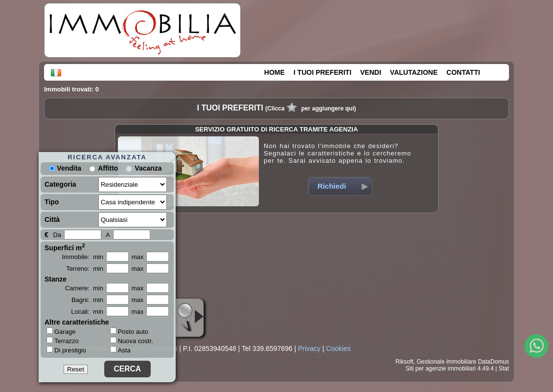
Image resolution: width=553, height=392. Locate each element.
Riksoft (404, 362)
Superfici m (65, 247)
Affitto (108, 168)
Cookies (338, 348)
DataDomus (494, 362)
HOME (275, 72)
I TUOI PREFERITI (323, 72)
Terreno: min (85, 269)
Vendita (65, 168)
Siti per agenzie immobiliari (441, 369)
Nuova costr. (132, 341)
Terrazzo (63, 341)
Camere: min (84, 288)
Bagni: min (87, 300)
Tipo (52, 202)
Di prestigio (66, 350)
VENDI (371, 72)
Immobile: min (82, 257)
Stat (504, 369)
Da (57, 235)
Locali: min (87, 312)
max (138, 257)
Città (52, 219)
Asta (120, 350)
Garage (61, 331)
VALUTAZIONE (414, 72)
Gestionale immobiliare (446, 362)
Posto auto (129, 332)
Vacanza (148, 168)
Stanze (56, 279)
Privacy (309, 348)
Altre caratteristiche (77, 322)
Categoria (60, 184)
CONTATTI (463, 72)
